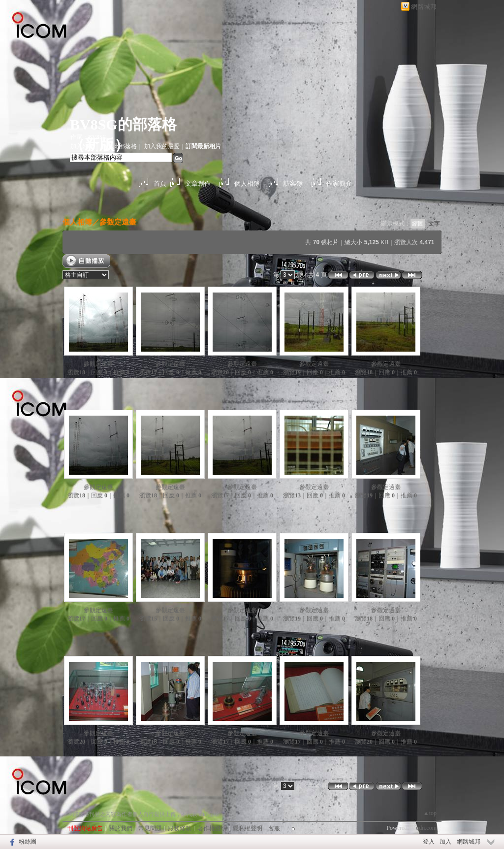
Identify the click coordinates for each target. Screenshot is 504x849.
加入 (445, 842)
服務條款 (180, 828)
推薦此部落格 (119, 146)
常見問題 (150, 828)
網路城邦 (424, 7)
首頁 (160, 183)
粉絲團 (28, 842)
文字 (434, 224)
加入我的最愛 (162, 146)
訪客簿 (293, 183)
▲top (430, 813)
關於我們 (121, 828)
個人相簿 (247, 183)
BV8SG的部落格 (123, 124)
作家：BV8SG (89, 137)
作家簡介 (339, 183)
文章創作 (198, 183)
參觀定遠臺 (118, 222)
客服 (274, 828)
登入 (429, 842)
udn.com (426, 828)
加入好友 (82, 146)
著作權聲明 (212, 828)
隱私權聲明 (248, 828)
